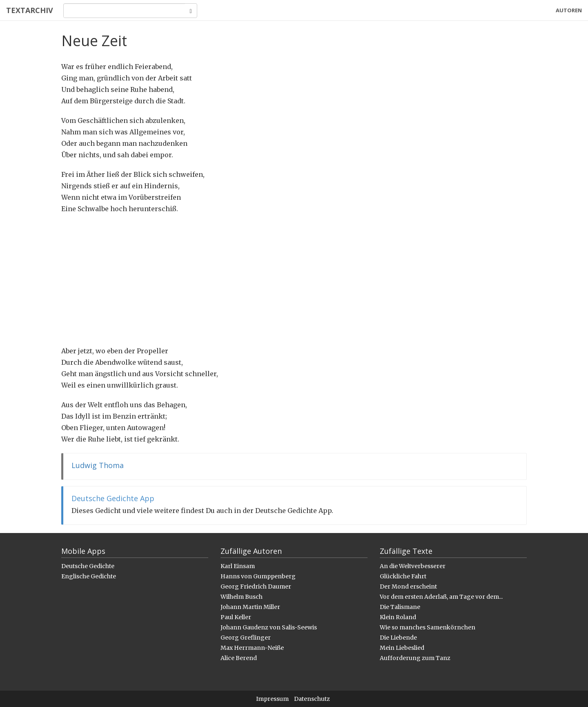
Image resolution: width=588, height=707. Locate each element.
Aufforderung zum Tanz (415, 658)
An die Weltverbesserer (413, 566)
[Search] (124, 11)
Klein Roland (398, 617)
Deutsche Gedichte (88, 566)
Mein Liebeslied (402, 648)
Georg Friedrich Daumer (256, 587)
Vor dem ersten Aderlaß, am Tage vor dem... (441, 597)
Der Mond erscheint (408, 587)
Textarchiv (30, 10)
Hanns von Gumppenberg (258, 576)
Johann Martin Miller (250, 607)
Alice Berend (239, 658)
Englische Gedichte (89, 576)
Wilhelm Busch (242, 597)
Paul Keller (236, 617)
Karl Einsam (238, 566)
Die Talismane (400, 607)
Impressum (272, 699)
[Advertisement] (294, 280)
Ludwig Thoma (98, 465)
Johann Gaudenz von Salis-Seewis (269, 627)
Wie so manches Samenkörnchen (428, 627)
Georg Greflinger (246, 638)
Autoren (569, 10)
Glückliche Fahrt (403, 576)
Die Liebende (398, 638)
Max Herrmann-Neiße (252, 648)
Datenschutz (312, 699)
